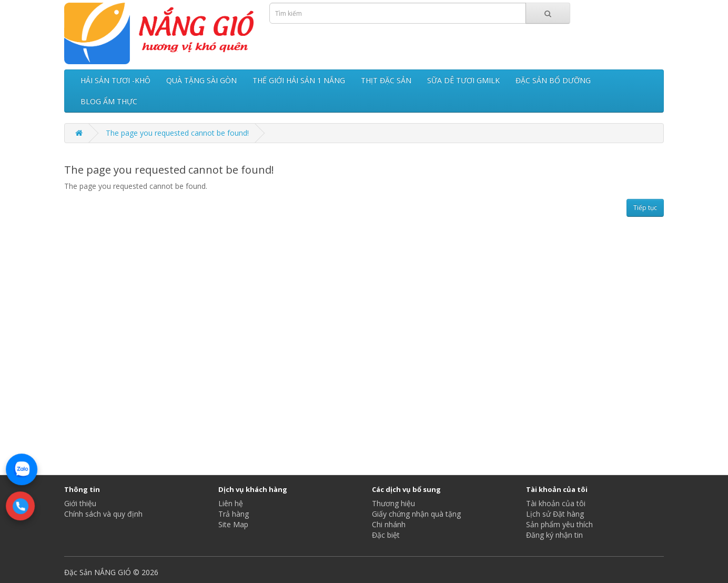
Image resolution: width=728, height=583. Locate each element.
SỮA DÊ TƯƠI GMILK (463, 80)
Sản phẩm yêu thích (559, 524)
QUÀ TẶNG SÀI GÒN (201, 80)
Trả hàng (234, 514)
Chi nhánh (389, 524)
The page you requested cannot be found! (177, 133)
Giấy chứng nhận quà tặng (416, 514)
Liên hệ (231, 503)
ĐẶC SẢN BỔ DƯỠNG (553, 80)
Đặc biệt (386, 535)
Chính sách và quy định (103, 514)
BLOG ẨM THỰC (109, 101)
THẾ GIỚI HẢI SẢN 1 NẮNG (299, 80)
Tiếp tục (645, 208)
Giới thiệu (80, 503)
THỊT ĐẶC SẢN (386, 80)
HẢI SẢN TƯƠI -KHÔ (115, 80)
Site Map (233, 524)
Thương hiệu (393, 503)
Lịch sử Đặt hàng (555, 514)
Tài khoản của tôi (556, 503)
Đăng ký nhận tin (554, 535)
